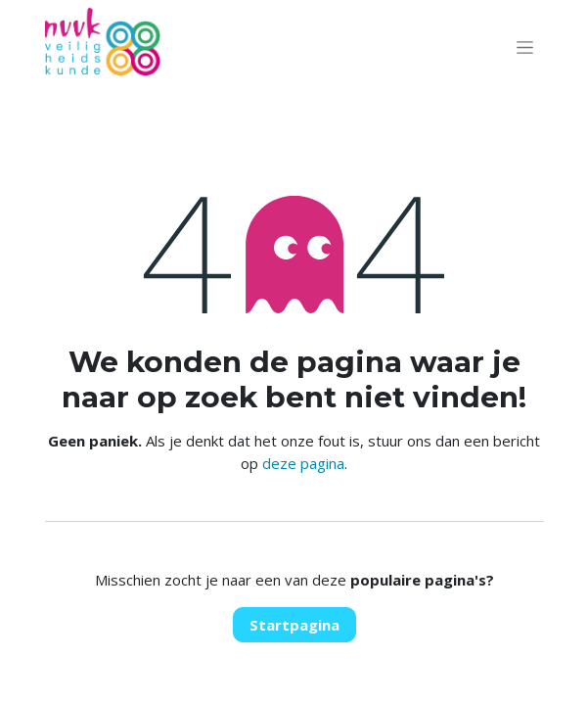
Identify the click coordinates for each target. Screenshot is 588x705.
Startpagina (294, 625)
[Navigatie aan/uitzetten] (525, 47)
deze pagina (303, 463)
